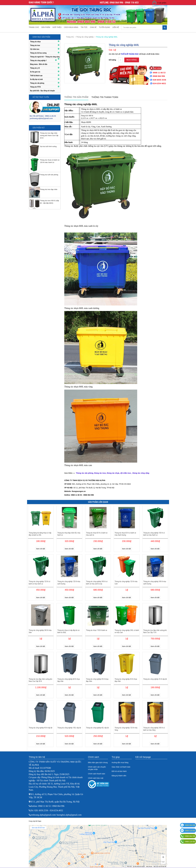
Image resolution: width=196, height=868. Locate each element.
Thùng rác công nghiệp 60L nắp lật (97, 728)
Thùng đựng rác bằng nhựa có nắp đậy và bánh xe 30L (40, 534)
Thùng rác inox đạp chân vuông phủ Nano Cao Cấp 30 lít (41, 680)
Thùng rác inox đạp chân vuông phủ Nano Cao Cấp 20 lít (49, 135)
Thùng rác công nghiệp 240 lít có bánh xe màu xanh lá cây (97, 583)
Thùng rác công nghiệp (85, 37)
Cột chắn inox (35, 49)
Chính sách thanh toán (97, 774)
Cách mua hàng (71, 27)
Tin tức (84, 27)
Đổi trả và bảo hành (119, 771)
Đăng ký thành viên (119, 776)
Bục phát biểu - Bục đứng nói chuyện (42, 91)
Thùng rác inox (35, 45)
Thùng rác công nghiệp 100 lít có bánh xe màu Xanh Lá (154, 534)
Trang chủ (34, 27)
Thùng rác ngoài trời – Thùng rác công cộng (45, 57)
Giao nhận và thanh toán (121, 767)
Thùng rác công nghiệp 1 (38, 60)
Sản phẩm (46, 27)
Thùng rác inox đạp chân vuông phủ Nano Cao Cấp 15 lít (155, 631)
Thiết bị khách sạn (36, 76)
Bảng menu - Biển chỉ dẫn (39, 64)
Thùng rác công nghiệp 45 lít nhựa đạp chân (97, 680)
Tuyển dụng (104, 27)
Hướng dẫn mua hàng (120, 763)
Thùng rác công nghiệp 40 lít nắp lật (41, 728)
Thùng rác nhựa (35, 42)
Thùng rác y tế (35, 68)
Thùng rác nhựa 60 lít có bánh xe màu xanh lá (97, 534)
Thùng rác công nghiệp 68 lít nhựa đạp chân (69, 680)
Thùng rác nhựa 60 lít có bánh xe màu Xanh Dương (125, 534)
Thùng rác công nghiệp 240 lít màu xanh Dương (155, 583)
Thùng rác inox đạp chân (49, 189)
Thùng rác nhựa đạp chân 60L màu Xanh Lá (69, 534)
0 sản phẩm (162, 3)
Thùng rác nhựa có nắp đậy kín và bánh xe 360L (68, 631)
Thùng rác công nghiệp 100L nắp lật (69, 728)
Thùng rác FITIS (35, 87)
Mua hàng (132, 60)
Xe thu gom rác (35, 72)
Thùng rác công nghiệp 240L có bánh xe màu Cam (127, 631)
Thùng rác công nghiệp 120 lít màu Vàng (126, 729)
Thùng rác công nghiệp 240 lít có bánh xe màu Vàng (154, 729)
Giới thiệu (57, 27)
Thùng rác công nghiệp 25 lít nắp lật (155, 679)
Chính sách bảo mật (96, 778)
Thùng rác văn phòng (37, 83)
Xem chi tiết (41, 549)
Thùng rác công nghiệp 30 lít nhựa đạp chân (126, 680)
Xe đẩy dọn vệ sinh (36, 79)
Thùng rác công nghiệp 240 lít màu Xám (40, 631)
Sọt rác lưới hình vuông (48, 146)
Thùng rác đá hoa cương (38, 53)
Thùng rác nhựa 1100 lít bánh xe (97, 630)
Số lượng (112, 60)
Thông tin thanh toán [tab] (105, 97)
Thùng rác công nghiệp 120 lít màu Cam (126, 583)
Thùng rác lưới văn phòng (49, 175)
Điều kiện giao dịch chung (98, 763)
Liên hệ (116, 27)
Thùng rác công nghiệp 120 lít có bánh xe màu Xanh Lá (40, 583)
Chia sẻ (93, 27)
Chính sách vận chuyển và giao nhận (97, 768)
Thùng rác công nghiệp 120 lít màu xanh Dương (69, 583)
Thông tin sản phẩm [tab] (76, 97)
